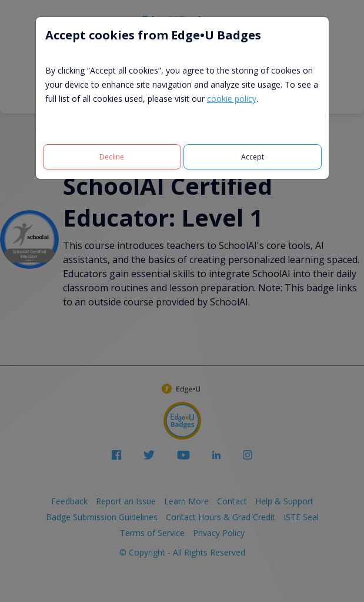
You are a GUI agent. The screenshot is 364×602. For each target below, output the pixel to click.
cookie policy (232, 99)
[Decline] (112, 157)
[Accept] (253, 157)
